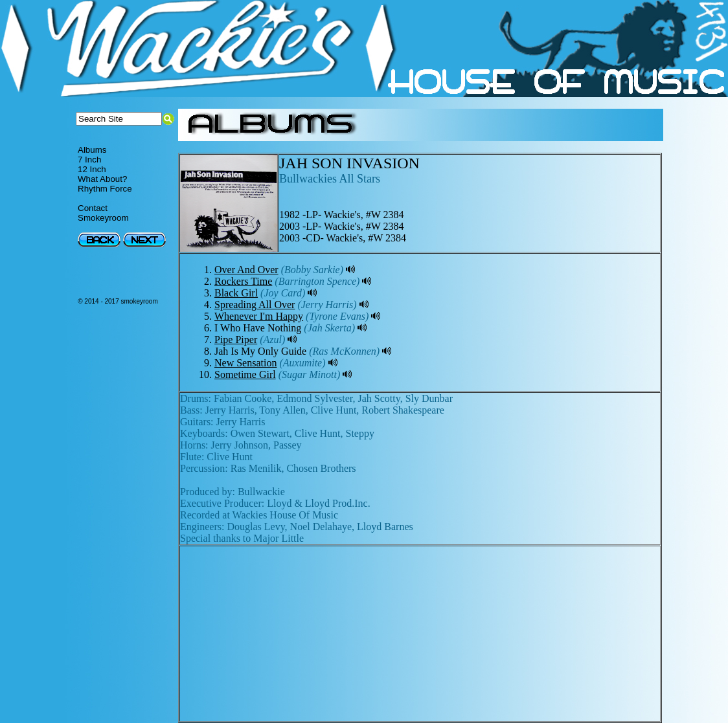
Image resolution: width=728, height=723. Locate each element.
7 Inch (89, 160)
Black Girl (236, 293)
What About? (102, 179)
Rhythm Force (105, 189)
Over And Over (246, 270)
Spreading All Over (255, 305)
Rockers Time (243, 281)
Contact (93, 208)
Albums (92, 150)
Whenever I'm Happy (259, 316)
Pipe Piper (236, 339)
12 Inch (92, 169)
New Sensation (245, 363)
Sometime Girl (245, 374)
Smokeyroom (103, 218)
